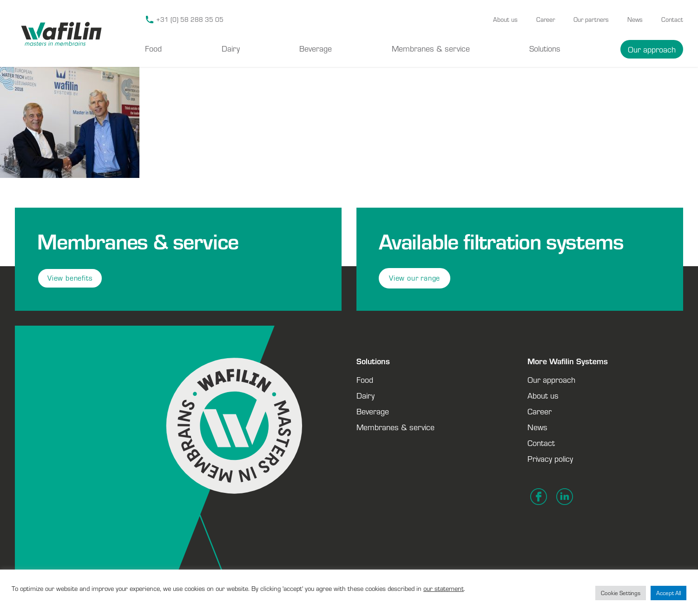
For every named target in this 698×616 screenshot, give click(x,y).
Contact (672, 20)
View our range (415, 278)
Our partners (591, 20)
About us (505, 20)
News (635, 20)
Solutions (545, 48)
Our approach (652, 49)
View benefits (70, 278)
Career (546, 20)
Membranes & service (431, 48)
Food (153, 48)
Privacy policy (550, 459)
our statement (444, 588)
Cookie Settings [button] (621, 593)
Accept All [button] (668, 593)
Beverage (316, 48)
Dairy (231, 48)
